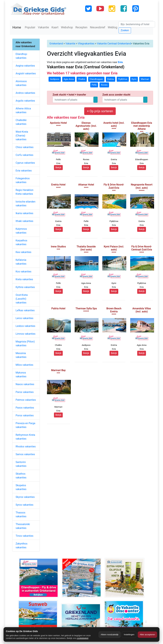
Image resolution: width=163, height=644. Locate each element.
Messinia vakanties (21, 355)
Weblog (113, 27)
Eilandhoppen (96, 79)
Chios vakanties (25, 147)
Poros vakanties (25, 415)
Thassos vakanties (21, 514)
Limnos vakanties (26, 334)
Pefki (94, 85)
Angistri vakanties (26, 73)
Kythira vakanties (25, 287)
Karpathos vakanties (21, 242)
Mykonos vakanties (21, 375)
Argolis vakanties (25, 101)
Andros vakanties (25, 93)
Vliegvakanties (86, 44)
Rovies (104, 85)
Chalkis (82, 79)
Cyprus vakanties (25, 163)
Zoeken (125, 30)
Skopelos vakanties (21, 487)
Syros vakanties (25, 505)
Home (17, 27)
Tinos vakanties (24, 536)
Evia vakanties (24, 171)
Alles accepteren (147, 635)
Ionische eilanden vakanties (25, 204)
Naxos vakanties (25, 384)
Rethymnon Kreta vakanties (25, 437)
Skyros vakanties (25, 497)
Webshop (67, 27)
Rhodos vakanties (26, 447)
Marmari (145, 79)
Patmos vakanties (26, 400)
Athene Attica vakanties (23, 110)
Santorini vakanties (21, 464)
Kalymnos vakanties (21, 231)
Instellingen (129, 635)
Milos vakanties (24, 365)
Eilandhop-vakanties (22, 56)
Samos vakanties (25, 454)
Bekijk (58, 167)
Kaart (55, 27)
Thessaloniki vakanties (23, 526)
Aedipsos (55, 79)
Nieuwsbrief (98, 27)
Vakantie (43, 27)
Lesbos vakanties (25, 326)
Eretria (110, 79)
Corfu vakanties (24, 155)
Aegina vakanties (25, 66)
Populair (30, 27)
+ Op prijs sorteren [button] (100, 111)
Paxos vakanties (25, 408)
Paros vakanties (25, 392)
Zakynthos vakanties (21, 546)
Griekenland (56, 44)
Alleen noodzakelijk (110, 635)
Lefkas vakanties (25, 310)
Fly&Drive (123, 79)
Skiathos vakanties (21, 476)
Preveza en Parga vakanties (25, 425)
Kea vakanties (23, 252)
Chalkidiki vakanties (21, 122)
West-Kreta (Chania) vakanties (22, 136)
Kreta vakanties (24, 279)
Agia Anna (69, 79)
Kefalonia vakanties (21, 262)
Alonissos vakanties (21, 83)
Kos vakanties (23, 272)
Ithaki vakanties (24, 221)
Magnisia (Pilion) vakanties (25, 343)
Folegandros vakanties (23, 180)
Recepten (81, 27)
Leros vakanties (25, 318)
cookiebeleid (82, 638)
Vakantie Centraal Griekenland (114, 44)
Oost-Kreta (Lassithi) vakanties (22, 299)
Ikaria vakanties (24, 213)
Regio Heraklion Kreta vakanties (25, 192)
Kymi (134, 79)
